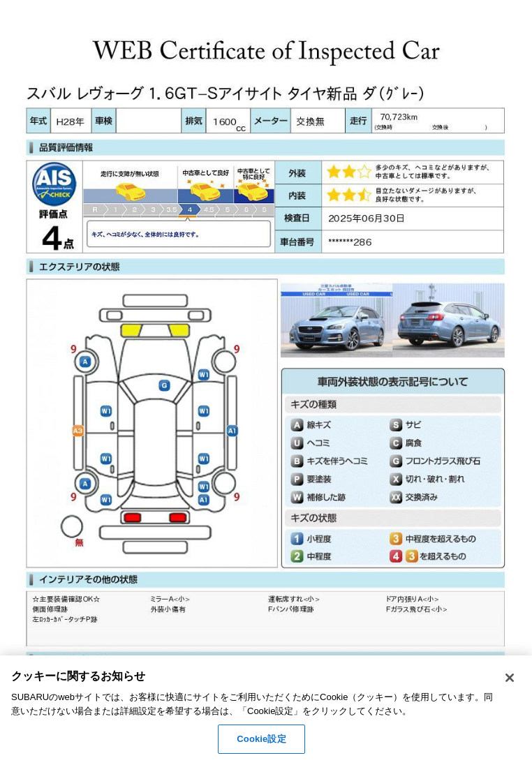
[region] (266, 710)
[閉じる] (510, 678)
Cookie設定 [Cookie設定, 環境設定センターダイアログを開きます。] (261, 739)
